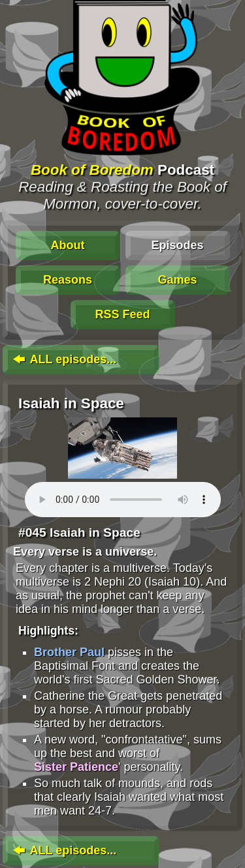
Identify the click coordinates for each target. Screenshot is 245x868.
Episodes (177, 245)
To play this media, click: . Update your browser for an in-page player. (123, 500)
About (68, 245)
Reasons (68, 280)
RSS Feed (122, 314)
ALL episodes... (63, 359)
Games (177, 280)
